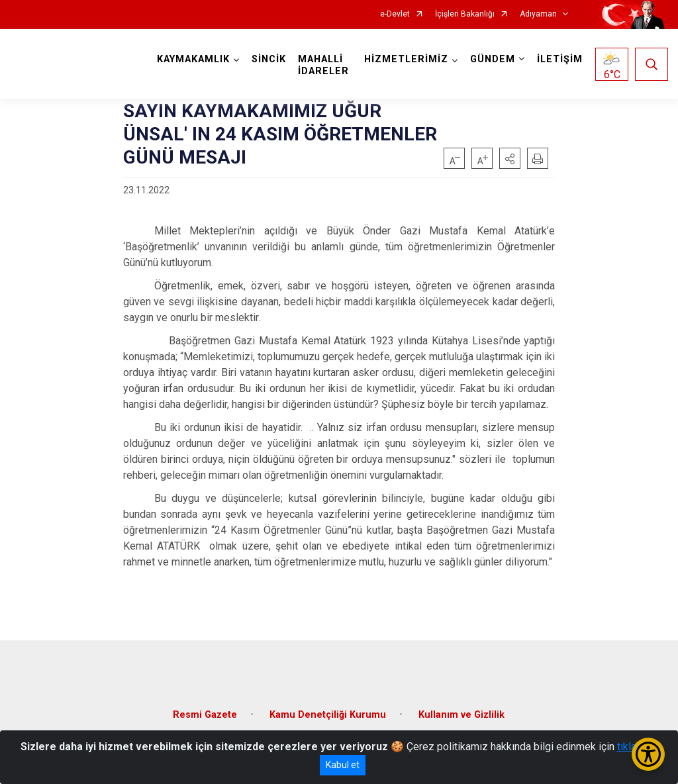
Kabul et (343, 765)
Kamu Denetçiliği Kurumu (328, 715)
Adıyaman (538, 14)
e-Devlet (395, 14)
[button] (510, 158)
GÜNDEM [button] (493, 59)
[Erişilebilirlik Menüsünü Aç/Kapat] (648, 754)
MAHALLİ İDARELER (323, 65)
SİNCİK (269, 59)
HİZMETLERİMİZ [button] (406, 59)
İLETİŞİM (560, 59)
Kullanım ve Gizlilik (461, 715)
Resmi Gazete (205, 715)
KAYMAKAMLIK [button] (193, 59)
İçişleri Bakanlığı (465, 14)
